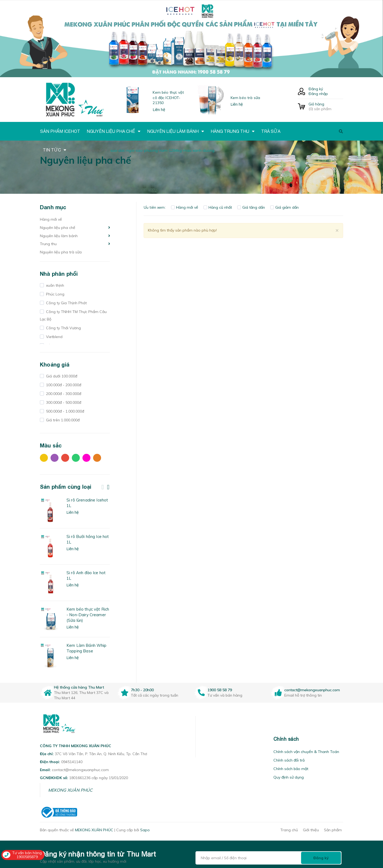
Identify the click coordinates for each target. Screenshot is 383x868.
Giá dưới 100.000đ (61, 376)
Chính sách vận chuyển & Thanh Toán (306, 752)
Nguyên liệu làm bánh (59, 236)
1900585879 (27, 857)
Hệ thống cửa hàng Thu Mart (79, 687)
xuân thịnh (55, 285)
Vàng (44, 458)
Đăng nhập (318, 94)
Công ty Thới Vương (63, 328)
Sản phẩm (333, 830)
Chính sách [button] (286, 739)
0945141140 (72, 762)
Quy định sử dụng (289, 777)
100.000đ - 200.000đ (63, 385)
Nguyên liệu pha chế (58, 228)
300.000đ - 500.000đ (63, 402)
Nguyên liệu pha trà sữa (61, 252)
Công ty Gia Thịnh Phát (66, 303)
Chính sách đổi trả (289, 760)
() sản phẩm (326, 106)
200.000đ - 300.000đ (63, 394)
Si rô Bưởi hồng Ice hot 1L (88, 539)
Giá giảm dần (284, 207)
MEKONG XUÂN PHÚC (70, 790)
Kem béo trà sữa (245, 98)
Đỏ (65, 458)
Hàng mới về (51, 219)
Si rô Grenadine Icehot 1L (87, 503)
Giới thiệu (311, 830)
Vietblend (54, 337)
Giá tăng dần (251, 207)
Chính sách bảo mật (291, 769)
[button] (202, 739)
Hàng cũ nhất (218, 207)
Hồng (86, 458)
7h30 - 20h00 (142, 690)
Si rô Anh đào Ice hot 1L (86, 575)
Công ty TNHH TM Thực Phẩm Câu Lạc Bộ (73, 315)
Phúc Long (55, 294)
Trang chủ (289, 830)
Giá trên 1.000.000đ (62, 420)
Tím (55, 458)
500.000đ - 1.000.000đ (64, 411)
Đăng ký (316, 89)
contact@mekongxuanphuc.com (312, 690)
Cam (97, 458)
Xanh (76, 458)
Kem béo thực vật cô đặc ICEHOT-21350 (168, 98)
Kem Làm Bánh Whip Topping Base (87, 648)
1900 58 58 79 (220, 690)
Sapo (145, 830)
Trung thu (48, 244)
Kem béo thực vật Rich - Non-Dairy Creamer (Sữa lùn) (88, 615)
